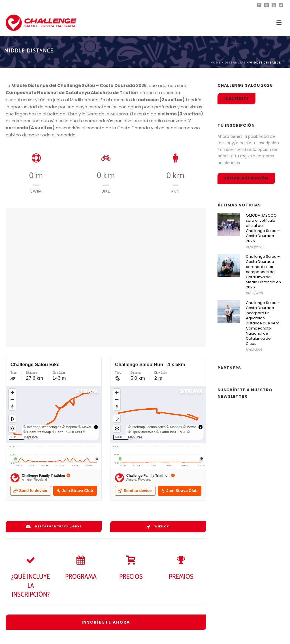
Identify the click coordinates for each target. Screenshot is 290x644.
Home (216, 63)
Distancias (235, 63)
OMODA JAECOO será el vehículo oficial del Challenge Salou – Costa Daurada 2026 (263, 228)
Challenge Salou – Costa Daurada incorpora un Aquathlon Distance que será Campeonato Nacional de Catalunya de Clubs (263, 323)
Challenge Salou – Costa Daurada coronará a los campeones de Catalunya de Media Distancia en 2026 (263, 272)
